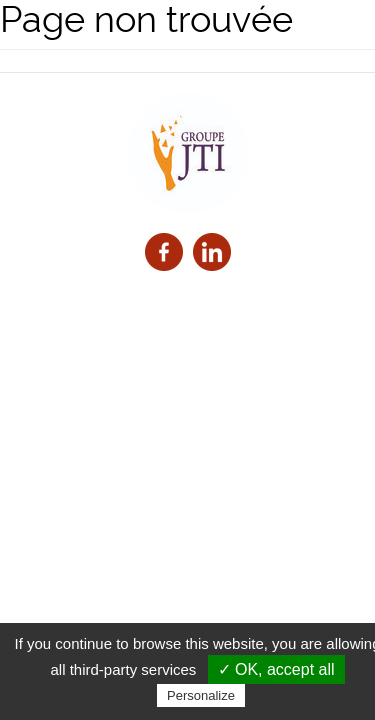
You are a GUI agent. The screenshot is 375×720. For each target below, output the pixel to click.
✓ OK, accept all (276, 669)
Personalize (201, 695)
